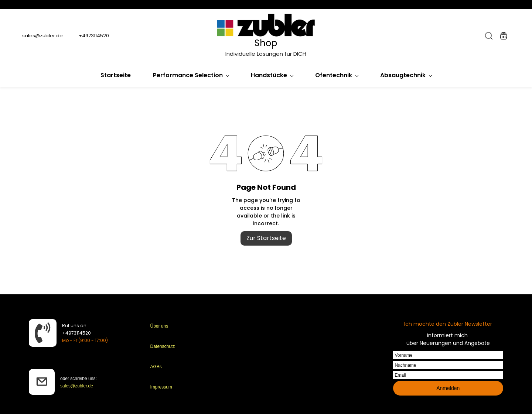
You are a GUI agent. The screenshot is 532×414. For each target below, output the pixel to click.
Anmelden (448, 388)
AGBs (156, 367)
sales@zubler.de (77, 386)
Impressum (161, 387)
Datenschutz (163, 346)
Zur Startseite (266, 238)
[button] (489, 36)
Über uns (159, 326)
